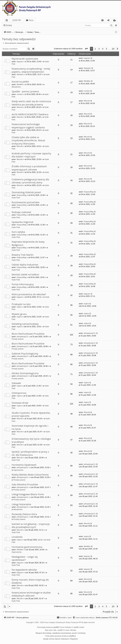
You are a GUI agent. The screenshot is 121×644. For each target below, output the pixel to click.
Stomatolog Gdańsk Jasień (26, 192)
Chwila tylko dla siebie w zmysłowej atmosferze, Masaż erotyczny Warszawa (28, 140)
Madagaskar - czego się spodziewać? (25, 558)
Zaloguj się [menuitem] (109, 21)
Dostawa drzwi (20, 403)
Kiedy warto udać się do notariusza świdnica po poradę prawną (31, 103)
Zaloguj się (21, 25)
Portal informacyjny (23, 284)
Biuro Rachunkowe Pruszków (28, 334)
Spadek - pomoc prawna (25, 91)
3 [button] (99, 49)
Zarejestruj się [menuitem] (115, 21)
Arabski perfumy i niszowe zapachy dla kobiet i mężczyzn (31, 155)
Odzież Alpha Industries (25, 265)
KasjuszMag (22, 195)
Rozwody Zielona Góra (24, 514)
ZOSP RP (17, 20)
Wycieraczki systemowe (25, 59)
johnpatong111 (23, 337)
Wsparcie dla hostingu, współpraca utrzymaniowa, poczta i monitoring (60, 633)
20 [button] (113, 49)
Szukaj (9, 25)
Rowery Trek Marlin (23, 255)
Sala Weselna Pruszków (25, 484)
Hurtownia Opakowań (24, 465)
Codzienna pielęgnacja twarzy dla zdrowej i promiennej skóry (30, 181)
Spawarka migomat (22, 222)
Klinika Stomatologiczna (25, 373)
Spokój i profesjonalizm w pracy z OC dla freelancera (30, 453)
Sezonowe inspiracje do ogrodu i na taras (30, 427)
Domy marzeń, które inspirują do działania (30, 581)
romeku (20, 94)
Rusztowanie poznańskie (25, 202)
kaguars (20, 61)
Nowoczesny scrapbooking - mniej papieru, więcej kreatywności (31, 70)
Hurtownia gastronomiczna (27, 547)
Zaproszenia (18, 470)
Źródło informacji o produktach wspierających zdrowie (29, 168)
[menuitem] (102, 20)
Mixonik (20, 107)
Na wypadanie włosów (24, 570)
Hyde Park (16, 198)
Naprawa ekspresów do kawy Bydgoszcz (28, 243)
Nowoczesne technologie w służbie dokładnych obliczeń (31, 594)
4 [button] (103, 49)
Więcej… (7, 21)
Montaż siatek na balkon (25, 274)
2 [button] (95, 49)
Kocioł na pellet (20, 82)
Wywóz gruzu (19, 314)
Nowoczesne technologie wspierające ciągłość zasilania (28, 126)
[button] (86, 49)
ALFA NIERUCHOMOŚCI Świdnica (30, 114)
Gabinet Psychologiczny (25, 353)
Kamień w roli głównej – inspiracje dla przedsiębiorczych (31, 525)
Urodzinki (17, 537)
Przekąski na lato (21, 304)
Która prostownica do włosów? (29, 294)
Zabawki (16, 383)
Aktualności (16, 87)
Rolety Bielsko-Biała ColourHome (30, 475)
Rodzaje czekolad (21, 212)
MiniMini (20, 84)
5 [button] (106, 49)
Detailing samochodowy (25, 324)
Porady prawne (18, 339)
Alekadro (20, 74)
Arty (55, 630)
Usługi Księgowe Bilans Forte (28, 494)
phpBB (56, 627)
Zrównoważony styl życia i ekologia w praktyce (31, 440)
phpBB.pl (73, 636)
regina (19, 307)
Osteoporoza (19, 393)
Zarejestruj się (37, 25)
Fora (31, 20)
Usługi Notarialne (21, 504)
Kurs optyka (18, 232)
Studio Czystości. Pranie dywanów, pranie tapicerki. (31, 414)
